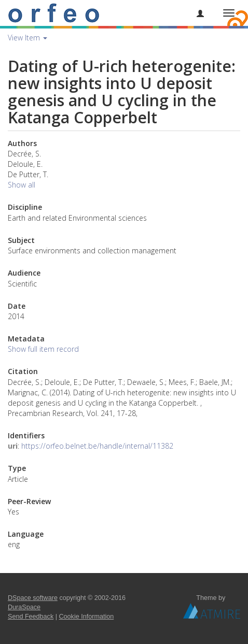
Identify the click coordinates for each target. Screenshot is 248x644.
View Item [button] (27, 38)
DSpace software (33, 598)
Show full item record (43, 349)
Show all (22, 185)
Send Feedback (31, 617)
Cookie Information (87, 617)
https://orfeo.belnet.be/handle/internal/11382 (97, 446)
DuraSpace (24, 607)
